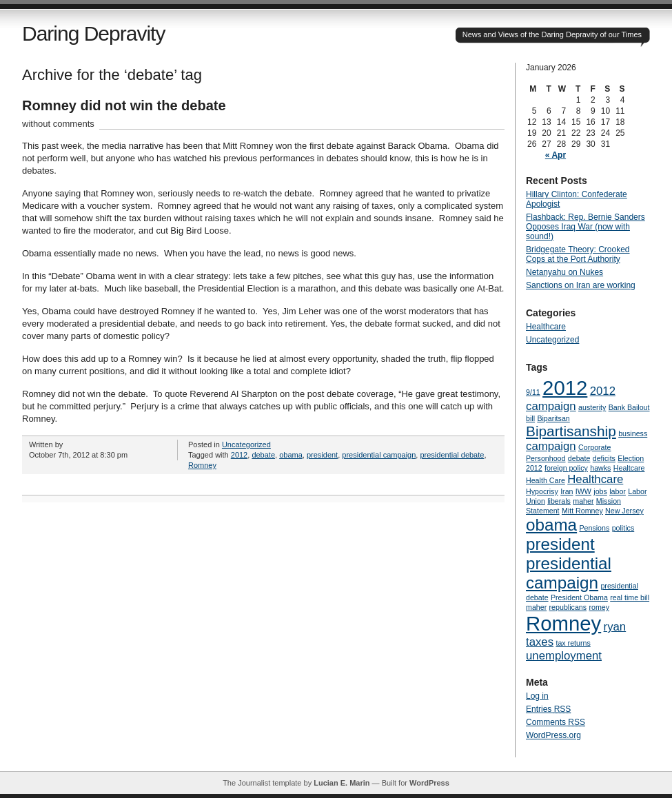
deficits (604, 458)
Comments (556, 722)
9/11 (533, 392)
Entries (548, 709)
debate (263, 455)
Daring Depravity (93, 33)
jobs (600, 491)
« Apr (556, 155)
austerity (592, 407)
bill (530, 418)
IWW (583, 491)
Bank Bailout (629, 407)
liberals (559, 501)
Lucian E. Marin (342, 783)
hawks (600, 468)
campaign (551, 446)
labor (618, 491)
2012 (239, 455)
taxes (540, 642)
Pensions (594, 528)
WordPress (429, 783)
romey (599, 607)
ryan (615, 627)
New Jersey (624, 511)
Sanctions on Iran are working (581, 285)
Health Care (546, 480)
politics (623, 528)
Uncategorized (246, 444)
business (633, 433)
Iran (567, 491)
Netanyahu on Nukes (564, 272)
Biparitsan (553, 418)
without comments (58, 124)
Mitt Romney (582, 511)
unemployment (564, 656)
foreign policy (566, 468)
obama (291, 455)
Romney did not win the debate (124, 105)
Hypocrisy (542, 491)
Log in (537, 696)
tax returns (573, 643)
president (322, 455)
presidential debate (452, 455)
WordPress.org (553, 735)
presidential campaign (379, 455)
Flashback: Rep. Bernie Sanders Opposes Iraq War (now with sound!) (586, 227)
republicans (568, 607)
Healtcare (629, 468)
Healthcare (546, 327)
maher (583, 501)
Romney (202, 465)
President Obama (579, 597)
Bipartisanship (571, 431)
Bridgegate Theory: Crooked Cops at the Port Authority (578, 254)
